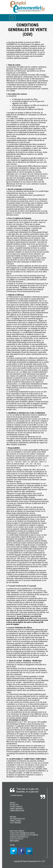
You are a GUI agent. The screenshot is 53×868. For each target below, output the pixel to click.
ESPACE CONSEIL (16, 821)
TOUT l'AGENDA (15, 823)
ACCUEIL (13, 803)
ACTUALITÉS (14, 805)
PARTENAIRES (14, 841)
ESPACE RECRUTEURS (17, 811)
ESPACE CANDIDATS (16, 809)
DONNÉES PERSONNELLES (19, 837)
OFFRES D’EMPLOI (16, 807)
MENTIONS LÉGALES (17, 831)
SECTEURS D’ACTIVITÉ (17, 819)
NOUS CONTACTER (16, 839)
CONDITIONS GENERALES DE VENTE (22, 833)
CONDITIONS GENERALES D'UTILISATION (24, 835)
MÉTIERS (13, 817)
